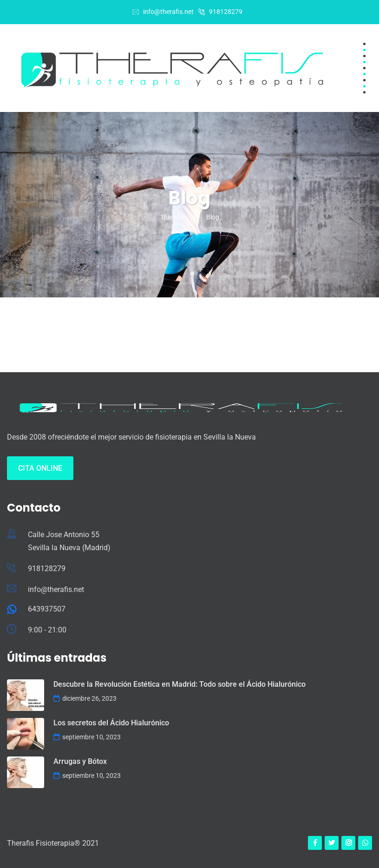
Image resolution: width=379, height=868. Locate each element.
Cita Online (40, 468)
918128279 (226, 12)
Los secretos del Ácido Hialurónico (111, 723)
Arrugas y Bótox (80, 761)
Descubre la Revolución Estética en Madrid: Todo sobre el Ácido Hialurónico (180, 684)
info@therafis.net (168, 12)
